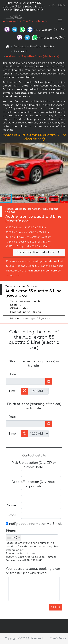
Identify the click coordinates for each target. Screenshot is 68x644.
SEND (56, 607)
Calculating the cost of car (38, 252)
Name (11, 505)
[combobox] (13, 538)
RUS (52, 5)
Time (12, 391)
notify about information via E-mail (34, 524)
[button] (65, 168)
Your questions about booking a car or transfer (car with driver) (33, 571)
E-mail (11, 515)
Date (12, 374)
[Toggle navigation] (60, 20)
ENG (61, 5)
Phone (11, 531)
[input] (26, 381)
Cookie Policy (58, 639)
